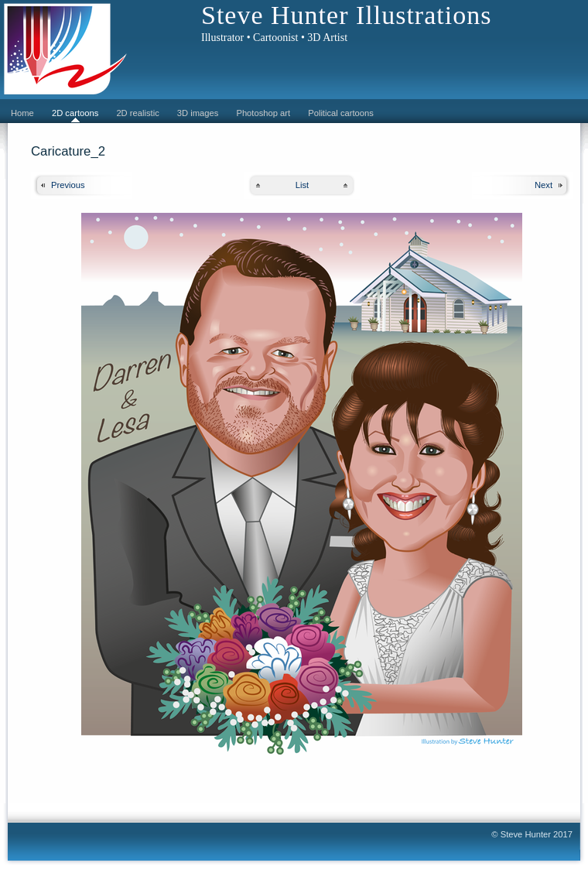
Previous (68, 185)
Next (544, 185)
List (302, 185)
